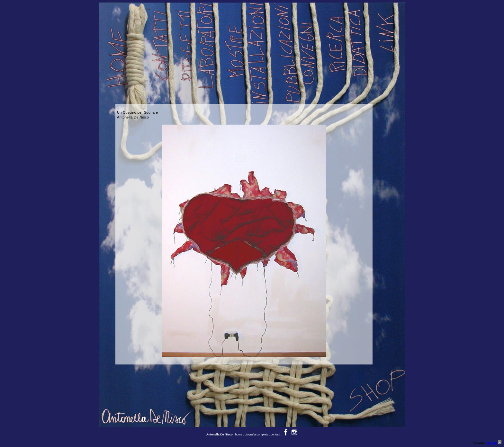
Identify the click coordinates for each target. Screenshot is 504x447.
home (239, 434)
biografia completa (256, 434)
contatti (275, 434)
